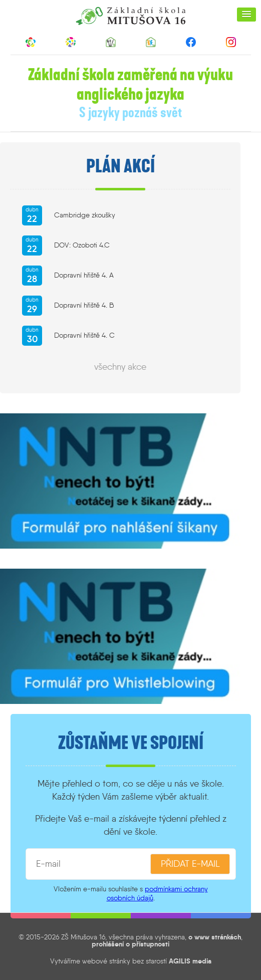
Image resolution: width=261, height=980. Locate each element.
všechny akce (120, 367)
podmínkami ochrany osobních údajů (157, 893)
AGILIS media (190, 961)
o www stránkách (215, 937)
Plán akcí (120, 166)
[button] (246, 15)
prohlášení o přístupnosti (130, 944)
